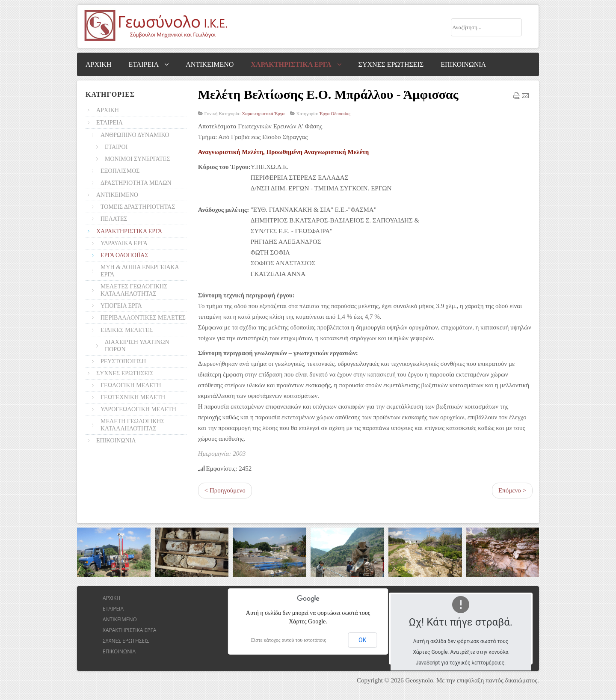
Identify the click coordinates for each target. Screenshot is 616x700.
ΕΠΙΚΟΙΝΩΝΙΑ (119, 651)
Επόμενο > (512, 490)
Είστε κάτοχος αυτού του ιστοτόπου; (289, 640)
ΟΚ (362, 640)
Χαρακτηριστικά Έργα (263, 113)
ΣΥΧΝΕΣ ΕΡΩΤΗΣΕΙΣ (126, 641)
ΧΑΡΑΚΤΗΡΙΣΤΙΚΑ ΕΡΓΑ (129, 630)
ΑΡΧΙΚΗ (111, 598)
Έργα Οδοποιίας (335, 113)
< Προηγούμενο (225, 490)
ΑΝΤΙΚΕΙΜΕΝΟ (120, 619)
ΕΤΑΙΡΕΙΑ (113, 609)
